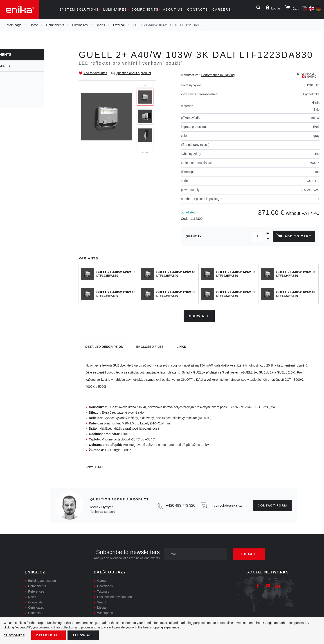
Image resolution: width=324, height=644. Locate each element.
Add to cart (293, 237)
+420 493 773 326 (179, 505)
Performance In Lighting (218, 75)
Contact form (271, 505)
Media (101, 607)
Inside (13, 100)
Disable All (50, 635)
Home (34, 25)
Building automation (42, 580)
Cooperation (37, 601)
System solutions (79, 9)
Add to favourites (95, 73)
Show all (199, 315)
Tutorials (103, 591)
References (36, 591)
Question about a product (133, 73)
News (32, 596)
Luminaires (115, 9)
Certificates (36, 607)
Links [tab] (181, 346)
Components (145, 9)
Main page (14, 25)
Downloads (105, 585)
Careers (222, 9)
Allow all (86, 635)
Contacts (198, 9)
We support (105, 612)
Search (102, 601)
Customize (15, 635)
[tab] (104, 346)
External (119, 25)
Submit (251, 553)
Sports (100, 25)
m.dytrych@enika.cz (224, 505)
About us (173, 9)
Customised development (115, 596)
